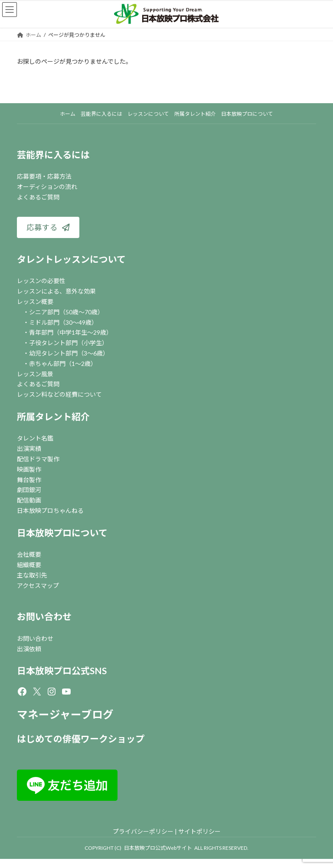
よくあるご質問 (38, 197)
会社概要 (29, 554)
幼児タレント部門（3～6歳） (69, 353)
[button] (48, 227)
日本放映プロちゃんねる (50, 511)
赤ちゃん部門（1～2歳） (63, 364)
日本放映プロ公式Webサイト (158, 848)
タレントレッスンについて (71, 259)
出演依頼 (29, 649)
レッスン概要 (35, 302)
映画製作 (29, 469)
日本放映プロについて (62, 533)
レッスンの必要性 (41, 281)
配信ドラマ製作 (38, 459)
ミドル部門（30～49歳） (63, 322)
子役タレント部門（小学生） (69, 343)
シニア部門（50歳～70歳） (66, 312)
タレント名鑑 (35, 438)
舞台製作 (29, 480)
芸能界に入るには (53, 155)
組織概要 (29, 565)
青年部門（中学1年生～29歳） (71, 332)
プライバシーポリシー (143, 831)
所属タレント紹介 (53, 416)
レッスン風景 (35, 374)
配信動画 (29, 500)
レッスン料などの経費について (59, 394)
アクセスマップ (38, 586)
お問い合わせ (44, 616)
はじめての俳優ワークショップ (81, 739)
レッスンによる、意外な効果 (56, 291)
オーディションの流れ (47, 187)
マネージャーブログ (65, 714)
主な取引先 (32, 575)
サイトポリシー (199, 831)
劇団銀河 (29, 490)
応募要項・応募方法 (44, 176)
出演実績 (29, 449)
